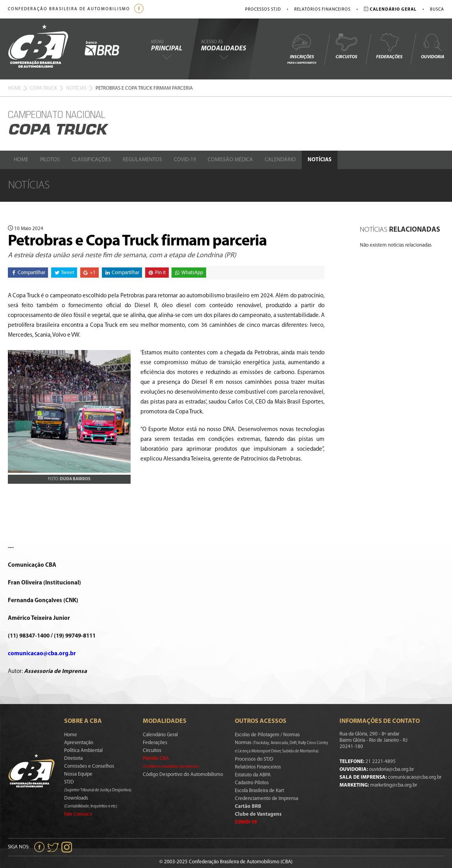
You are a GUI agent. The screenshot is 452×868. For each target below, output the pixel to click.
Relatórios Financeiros (322, 10)
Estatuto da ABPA (253, 775)
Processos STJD (263, 10)
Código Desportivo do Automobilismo (183, 775)
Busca (437, 10)
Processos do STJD (254, 759)
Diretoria (73, 758)
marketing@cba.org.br (394, 785)
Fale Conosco (78, 814)
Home (14, 88)
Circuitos (346, 46)
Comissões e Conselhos (89, 766)
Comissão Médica (230, 160)
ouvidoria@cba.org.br (391, 769)
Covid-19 (185, 160)
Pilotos (50, 160)
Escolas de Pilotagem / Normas (267, 735)
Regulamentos (142, 160)
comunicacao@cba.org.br (42, 654)
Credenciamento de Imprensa (267, 799)
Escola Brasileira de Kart (259, 791)
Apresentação (79, 743)
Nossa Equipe (78, 774)
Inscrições (302, 49)
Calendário (280, 160)
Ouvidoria (433, 46)
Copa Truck (43, 88)
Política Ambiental (83, 751)
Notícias (76, 88)
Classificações (91, 160)
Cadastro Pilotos (252, 783)
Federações (389, 46)
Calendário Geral (160, 735)
